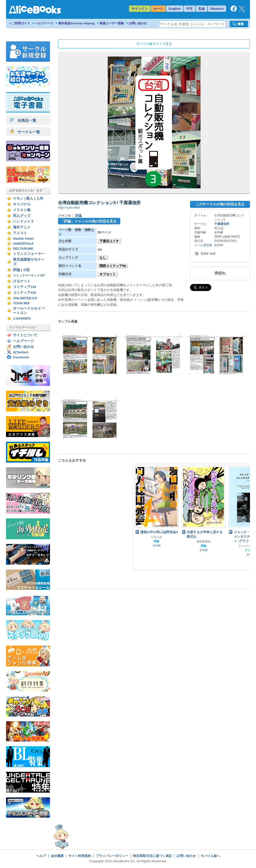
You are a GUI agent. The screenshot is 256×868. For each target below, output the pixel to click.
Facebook (21, 357)
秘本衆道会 (204, 541)
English (175, 9)
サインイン (140, 9)
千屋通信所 (222, 224)
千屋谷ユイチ (109, 241)
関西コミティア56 (113, 266)
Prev (141, 517)
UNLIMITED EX (25, 298)
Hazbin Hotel (23, 239)
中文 (189, 9)
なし (103, 258)
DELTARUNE (23, 249)
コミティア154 (25, 287)
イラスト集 (22, 210)
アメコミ (20, 233)
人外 (40, 198)
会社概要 (57, 856)
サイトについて (25, 335)
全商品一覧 (23, 120)
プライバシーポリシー (112, 856)
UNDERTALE (23, 244)
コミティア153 (25, 293)
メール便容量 (203, 245)
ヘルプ (41, 856)
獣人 (30, 198)
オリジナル (22, 204)
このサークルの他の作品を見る (220, 204)
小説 (26, 270)
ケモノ (18, 198)
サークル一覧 (25, 132)
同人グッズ (22, 216)
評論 (16, 270)
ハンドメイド (23, 222)
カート (158, 9)
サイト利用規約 (80, 856)
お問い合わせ (138, 23)
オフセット (108, 274)
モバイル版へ (210, 856)
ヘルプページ (44, 23)
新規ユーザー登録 (112, 23)
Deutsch (217, 9)
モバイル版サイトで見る (154, 44)
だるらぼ (156, 537)
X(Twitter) (21, 352)
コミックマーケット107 (29, 275)
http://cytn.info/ (69, 207)
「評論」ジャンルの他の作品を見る (88, 221)
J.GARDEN (22, 318)
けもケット (22, 281)
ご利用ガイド (21, 23)
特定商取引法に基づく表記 (152, 856)
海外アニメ (22, 227)
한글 (201, 9)
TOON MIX (21, 303)
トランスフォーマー (29, 254)
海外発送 (76, 23)
